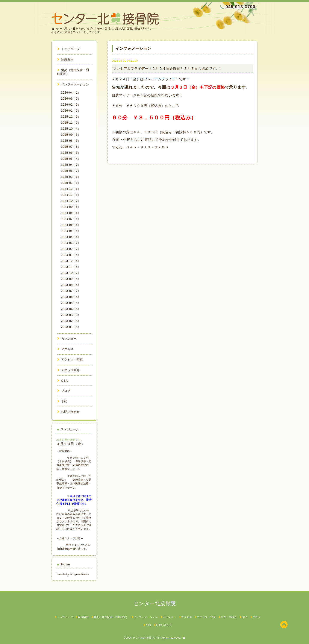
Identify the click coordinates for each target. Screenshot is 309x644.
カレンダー (67, 339)
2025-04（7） (71, 165)
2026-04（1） (71, 93)
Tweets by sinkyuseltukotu (73, 574)
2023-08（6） (71, 285)
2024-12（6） (71, 189)
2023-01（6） (71, 327)
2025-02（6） (71, 177)
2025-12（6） (71, 117)
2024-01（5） (71, 255)
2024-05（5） (71, 231)
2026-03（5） (71, 99)
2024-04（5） (71, 237)
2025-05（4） (71, 159)
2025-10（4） (71, 129)
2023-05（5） (71, 303)
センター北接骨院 (143, 638)
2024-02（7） (71, 249)
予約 (62, 401)
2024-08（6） (71, 213)
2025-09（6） (71, 135)
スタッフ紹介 (69, 370)
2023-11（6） (71, 267)
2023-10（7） (71, 273)
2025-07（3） (71, 147)
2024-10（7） (71, 201)
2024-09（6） (71, 207)
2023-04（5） (71, 309)
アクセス (65, 349)
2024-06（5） (71, 225)
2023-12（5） (71, 261)
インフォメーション (73, 84)
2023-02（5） (71, 321)
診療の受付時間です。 (70, 440)
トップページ (69, 49)
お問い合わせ (69, 412)
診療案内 (65, 59)
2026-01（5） (71, 111)
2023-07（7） (71, 291)
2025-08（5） (71, 141)
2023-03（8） (71, 315)
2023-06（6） (71, 297)
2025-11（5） (71, 123)
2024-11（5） (71, 195)
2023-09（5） (71, 279)
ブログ (64, 391)
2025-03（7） (71, 171)
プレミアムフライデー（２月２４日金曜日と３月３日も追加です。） (168, 69)
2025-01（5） (71, 183)
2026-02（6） (71, 105)
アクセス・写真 (70, 360)
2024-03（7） (71, 243)
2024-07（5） (71, 219)
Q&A (63, 381)
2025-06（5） (71, 153)
